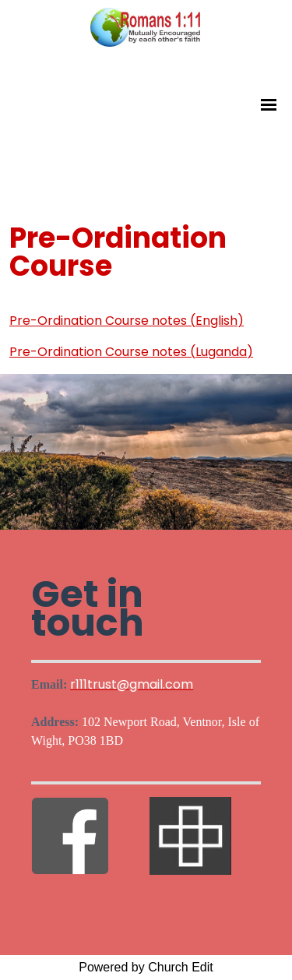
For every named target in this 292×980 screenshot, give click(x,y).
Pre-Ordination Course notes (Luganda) (131, 352)
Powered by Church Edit (146, 967)
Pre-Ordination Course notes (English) (127, 321)
